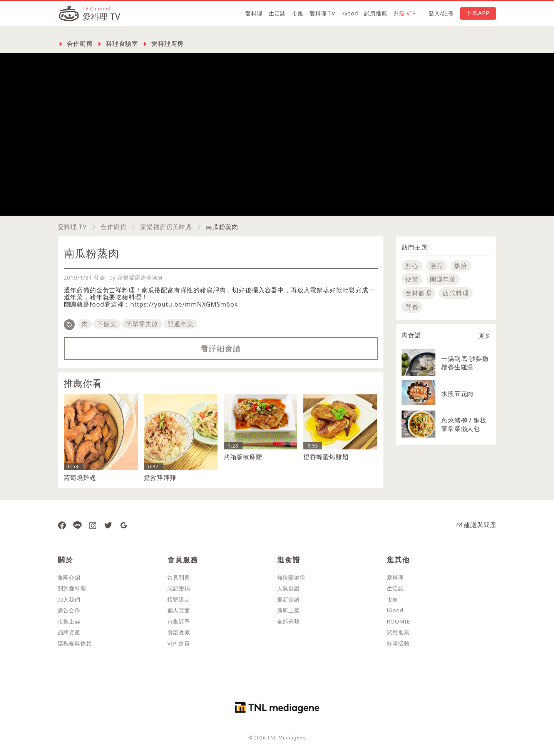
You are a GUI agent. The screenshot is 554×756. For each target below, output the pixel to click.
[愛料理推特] (108, 525)
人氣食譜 (289, 588)
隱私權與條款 (75, 643)
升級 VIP (405, 13)
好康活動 (398, 643)
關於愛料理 (72, 588)
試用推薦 (376, 13)
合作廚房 (113, 227)
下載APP (478, 13)
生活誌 (277, 13)
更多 (485, 336)
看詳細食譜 (221, 348)
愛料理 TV (322, 13)
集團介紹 (69, 577)
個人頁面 (179, 610)
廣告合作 (69, 610)
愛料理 (254, 13)
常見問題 (179, 577)
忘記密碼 (179, 588)
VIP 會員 (179, 643)
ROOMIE (399, 621)
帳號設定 (179, 599)
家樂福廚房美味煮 (166, 227)
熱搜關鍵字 (291, 577)
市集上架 (69, 621)
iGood (350, 13)
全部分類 (289, 621)
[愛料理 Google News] (124, 525)
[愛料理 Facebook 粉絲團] (62, 525)
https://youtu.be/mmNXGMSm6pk (184, 304)
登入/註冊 (441, 13)
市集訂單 (179, 621)
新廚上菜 (289, 610)
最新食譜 (289, 599)
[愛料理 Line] (77, 525)
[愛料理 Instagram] (93, 525)
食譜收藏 (179, 632)
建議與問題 (476, 525)
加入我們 (69, 599)
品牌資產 (69, 632)
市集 (298, 13)
